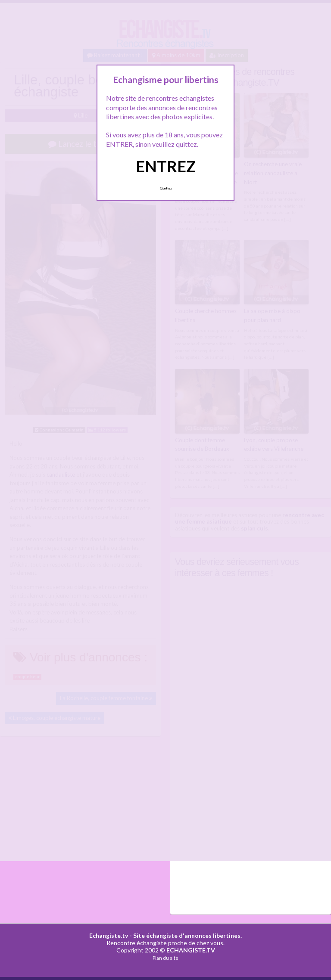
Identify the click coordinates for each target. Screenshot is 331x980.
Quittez (166, 188)
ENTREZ (166, 166)
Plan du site (165, 958)
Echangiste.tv (109, 935)
